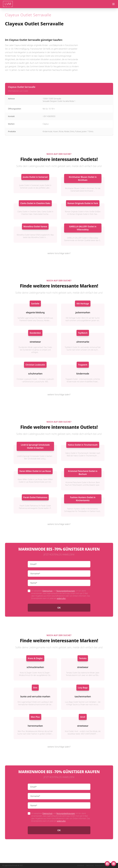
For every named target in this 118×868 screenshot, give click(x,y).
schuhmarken (35, 374)
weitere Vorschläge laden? (59, 253)
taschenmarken (83, 696)
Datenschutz (47, 591)
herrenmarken (35, 726)
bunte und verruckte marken (35, 696)
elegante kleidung (35, 312)
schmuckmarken (35, 667)
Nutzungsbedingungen (66, 591)
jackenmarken (83, 312)
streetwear (35, 342)
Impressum (81, 865)
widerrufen (61, 598)
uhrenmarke (83, 342)
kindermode (83, 374)
